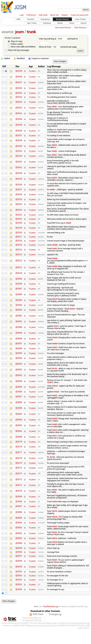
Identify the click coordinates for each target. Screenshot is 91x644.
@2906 (19, 302)
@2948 (19, 77)
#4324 (55, 512)
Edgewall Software (33, 635)
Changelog (45, 19)
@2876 (19, 468)
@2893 (19, 373)
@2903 (19, 318)
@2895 (19, 362)
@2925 (19, 202)
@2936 (19, 142)
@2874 (19, 478)
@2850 (19, 604)
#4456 (55, 273)
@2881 (19, 440)
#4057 (55, 356)
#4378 (54, 527)
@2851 (19, 599)
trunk (31, 32)
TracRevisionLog (51, 621)
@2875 (19, 473)
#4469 (52, 192)
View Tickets (81, 19)
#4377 (55, 538)
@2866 (19, 523)
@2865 (19, 528)
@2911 (19, 274)
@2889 (19, 396)
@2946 (19, 88)
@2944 (19, 98)
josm (19, 32)
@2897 (19, 351)
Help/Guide (43, 15)
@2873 (19, 484)
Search (84, 23)
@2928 (19, 187)
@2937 (19, 137)
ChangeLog (55, 629)
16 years (32, 71)
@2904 (19, 313)
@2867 (19, 517)
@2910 (19, 280)
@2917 (19, 242)
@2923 (19, 213)
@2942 (19, 109)
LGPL (80, 643)
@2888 (19, 401)
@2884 (19, 423)
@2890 (19, 390)
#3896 (54, 500)
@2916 (19, 246)
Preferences (31, 15)
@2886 (19, 412)
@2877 (19, 462)
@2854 (19, 585)
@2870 (19, 501)
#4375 (54, 550)
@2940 (19, 120)
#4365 (54, 573)
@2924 (19, 207)
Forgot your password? (80, 15)
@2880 (19, 446)
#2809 (55, 428)
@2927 (19, 192)
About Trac (55, 15)
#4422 (54, 405)
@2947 (19, 82)
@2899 (19, 341)
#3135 (54, 377)
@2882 (19, 434)
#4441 (54, 108)
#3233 (55, 554)
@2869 (19, 507)
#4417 (56, 334)
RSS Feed (38, 629)
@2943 (19, 103)
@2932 (19, 164)
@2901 (19, 329)
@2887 (19, 406)
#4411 (55, 445)
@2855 (19, 580)
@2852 (19, 594)
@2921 (19, 223)
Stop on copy (15, 41)
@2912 (19, 267)
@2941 (19, 115)
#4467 (54, 157)
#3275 (55, 306)
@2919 (19, 232)
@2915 (19, 251)
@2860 (19, 555)
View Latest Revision (63, 28)
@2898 (19, 346)
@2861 (19, 550)
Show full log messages (17, 50)
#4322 (54, 543)
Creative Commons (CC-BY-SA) (39, 640)
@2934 (19, 153)
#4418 (55, 394)
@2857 (19, 569)
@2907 (19, 296)
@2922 (19, 218)
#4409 (68, 227)
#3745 (52, 467)
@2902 (19, 323)
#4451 (55, 255)
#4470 (54, 180)
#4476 (54, 147)
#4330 (55, 265)
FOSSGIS (24, 638)
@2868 (19, 512)
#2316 (72, 316)
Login (22, 15)
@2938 (19, 132)
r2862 (60, 527)
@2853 (19, 589)
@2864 (19, 533)
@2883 (19, 429)
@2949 (19, 71)
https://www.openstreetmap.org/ (75, 638)
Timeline (30, 19)
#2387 (50, 391)
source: (8, 32)
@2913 (19, 261)
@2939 (19, 126)
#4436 (55, 345)
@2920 (19, 227)
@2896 (19, 357)
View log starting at (53, 39)
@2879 (19, 451)
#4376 (54, 522)
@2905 (19, 307)
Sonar (72, 23)
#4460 (54, 153)
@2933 (19, 158)
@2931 (19, 169)
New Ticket (32, 23)
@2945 (19, 93)
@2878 (19, 456)
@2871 (19, 495)
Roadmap (47, 23)
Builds (60, 23)
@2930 (19, 175)
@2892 (19, 378)
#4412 (55, 439)
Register (65, 15)
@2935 (19, 148)
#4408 (59, 131)
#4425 (56, 401)
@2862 (19, 544)
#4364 (54, 579)
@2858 (19, 564)
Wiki (19, 19)
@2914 (19, 256)
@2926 (19, 197)
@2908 (19, 291)
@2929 (19, 181)
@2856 (19, 574)
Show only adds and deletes (22, 47)
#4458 (55, 251)
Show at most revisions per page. (58, 47)
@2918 (19, 237)
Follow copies (15, 44)
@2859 (19, 560)
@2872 (19, 489)
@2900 (19, 335)
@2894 (19, 367)
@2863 (19, 539)
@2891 (19, 384)
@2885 (19, 417)
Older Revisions (80, 28)
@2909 (19, 286)
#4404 (55, 351)
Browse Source (62, 19)
